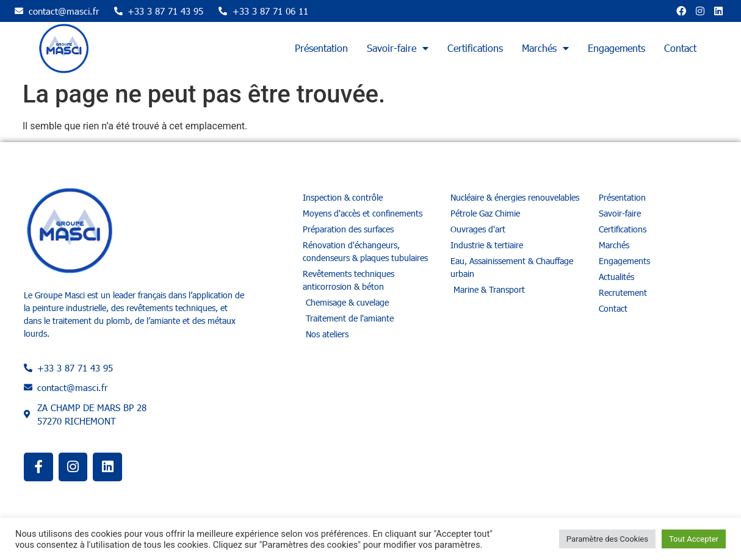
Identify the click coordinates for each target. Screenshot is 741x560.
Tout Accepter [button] (694, 539)
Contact (680, 48)
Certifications (475, 48)
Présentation (321, 48)
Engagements (616, 48)
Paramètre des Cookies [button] (607, 539)
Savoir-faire (398, 48)
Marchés (545, 48)
